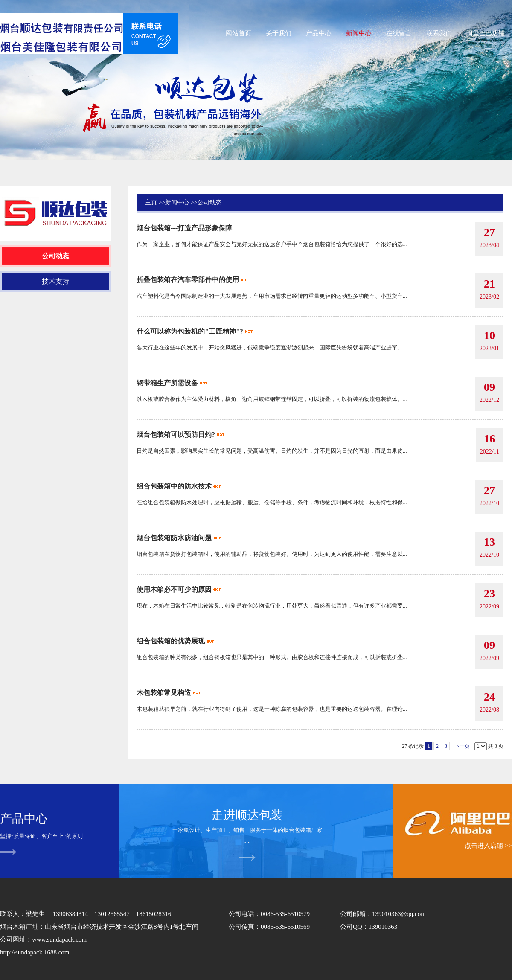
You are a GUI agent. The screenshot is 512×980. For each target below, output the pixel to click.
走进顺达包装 (247, 815)
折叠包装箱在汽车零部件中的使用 (188, 280)
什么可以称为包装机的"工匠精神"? (190, 331)
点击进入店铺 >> (488, 846)
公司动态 (209, 202)
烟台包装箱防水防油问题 (174, 538)
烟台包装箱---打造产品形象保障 (184, 228)
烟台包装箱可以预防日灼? (176, 435)
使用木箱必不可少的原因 (174, 589)
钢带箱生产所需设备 (167, 383)
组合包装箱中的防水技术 (174, 486)
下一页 (462, 746)
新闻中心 (177, 202)
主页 (151, 202)
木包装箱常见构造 (164, 693)
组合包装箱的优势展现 (171, 641)
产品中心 (24, 819)
